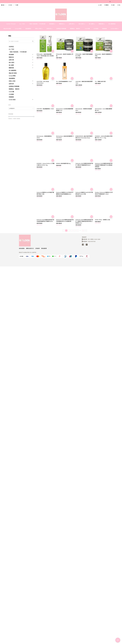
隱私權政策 (44, 248)
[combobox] (21, 108)
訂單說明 (37, 248)
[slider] (9, 117)
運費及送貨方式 (30, 248)
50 (83, 231)
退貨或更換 (22, 248)
